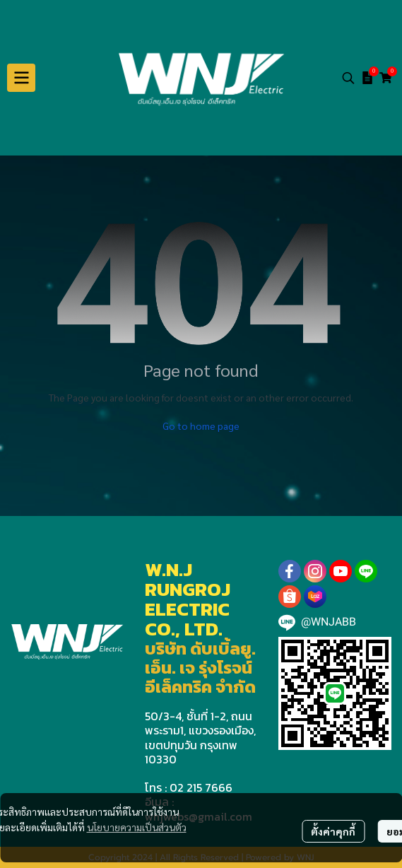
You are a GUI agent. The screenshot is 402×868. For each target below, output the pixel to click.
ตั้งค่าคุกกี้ (333, 831)
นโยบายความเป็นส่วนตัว (137, 827)
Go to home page (201, 426)
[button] (348, 78)
